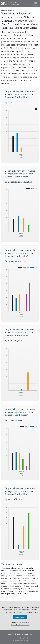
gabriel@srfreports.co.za (20, 625)
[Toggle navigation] (36, 3)
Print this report (20, 617)
